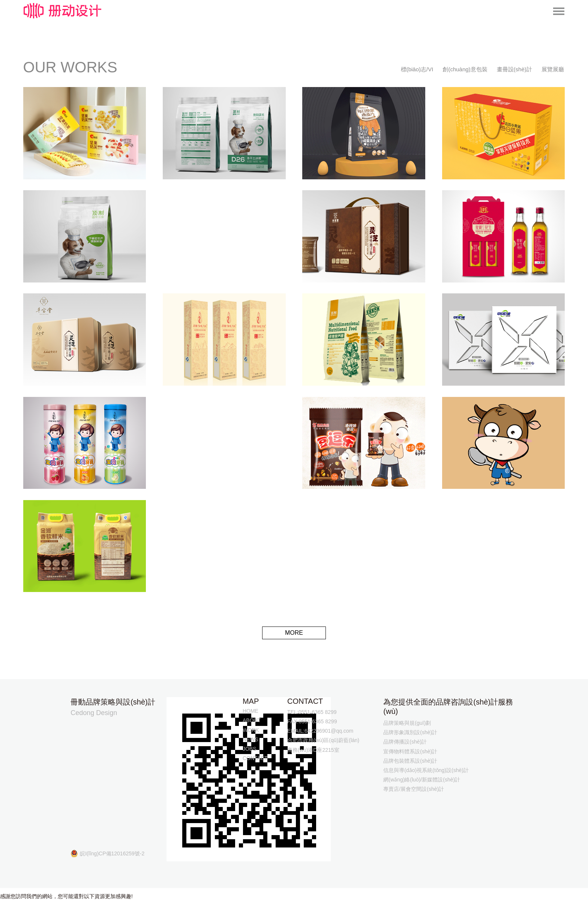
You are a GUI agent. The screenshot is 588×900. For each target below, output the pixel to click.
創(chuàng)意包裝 (465, 69)
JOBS (250, 749)
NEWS (250, 739)
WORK (251, 730)
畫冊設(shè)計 (514, 69)
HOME (250, 711)
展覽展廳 (553, 69)
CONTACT (255, 758)
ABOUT (252, 720)
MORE (294, 633)
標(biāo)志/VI (417, 69)
